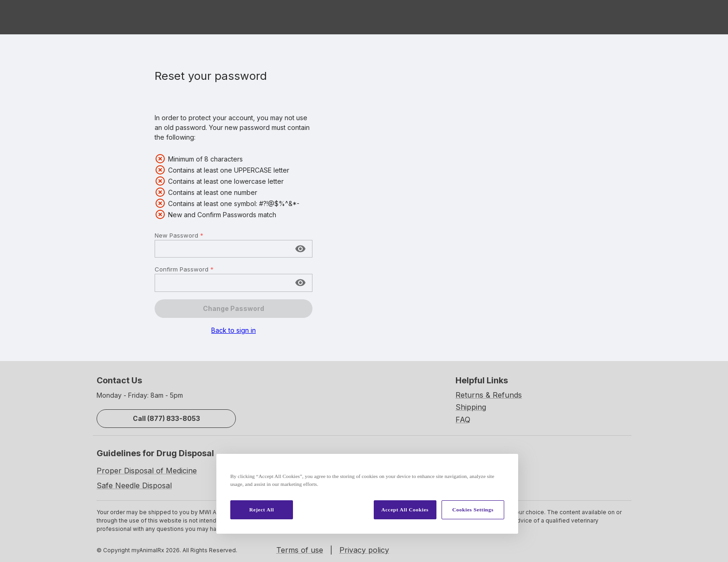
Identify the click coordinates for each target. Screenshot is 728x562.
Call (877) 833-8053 (166, 419)
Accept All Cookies (405, 510)
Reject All (262, 510)
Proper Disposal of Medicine (147, 471)
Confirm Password (184, 269)
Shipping (471, 407)
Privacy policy (364, 550)
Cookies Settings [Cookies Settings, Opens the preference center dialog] (473, 510)
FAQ (463, 420)
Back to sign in (234, 330)
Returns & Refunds (489, 395)
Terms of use (300, 550)
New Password (179, 235)
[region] (367, 494)
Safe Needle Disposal (134, 485)
